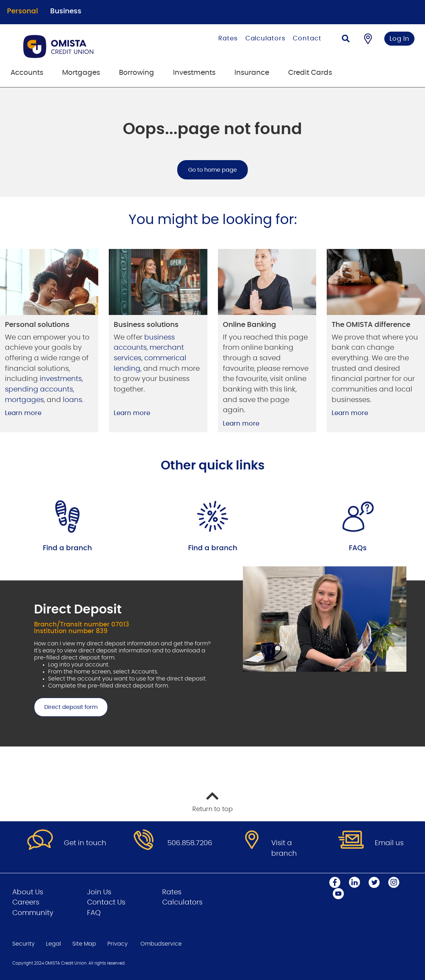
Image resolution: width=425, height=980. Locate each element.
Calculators (265, 39)
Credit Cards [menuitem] (310, 73)
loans (72, 400)
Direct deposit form (66, 707)
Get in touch (85, 843)
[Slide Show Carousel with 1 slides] (212, 657)
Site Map (84, 944)
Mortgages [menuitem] (81, 73)
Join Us (99, 892)
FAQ (94, 913)
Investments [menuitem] (194, 73)
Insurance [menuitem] (252, 73)
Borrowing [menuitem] (137, 73)
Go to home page (212, 170)
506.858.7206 (190, 843)
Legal (54, 944)
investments (61, 379)
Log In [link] (400, 39)
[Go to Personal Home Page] (85, 46)
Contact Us (106, 902)
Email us (389, 843)
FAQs (358, 548)
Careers (26, 902)
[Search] (346, 40)
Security (24, 944)
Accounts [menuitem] (27, 73)
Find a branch (67, 548)
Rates (228, 39)
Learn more (23, 413)
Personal (22, 11)
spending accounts (39, 389)
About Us (28, 892)
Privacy (118, 944)
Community (33, 913)
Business (66, 11)
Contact (307, 39)
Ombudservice (161, 944)
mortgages (24, 400)
